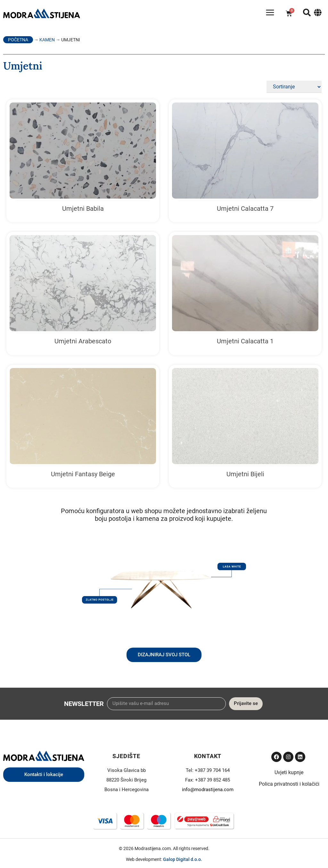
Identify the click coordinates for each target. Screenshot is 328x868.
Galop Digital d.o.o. (183, 859)
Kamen (47, 40)
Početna (18, 40)
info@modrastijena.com (208, 790)
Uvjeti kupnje (289, 772)
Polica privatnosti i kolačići (289, 784)
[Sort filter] (294, 87)
